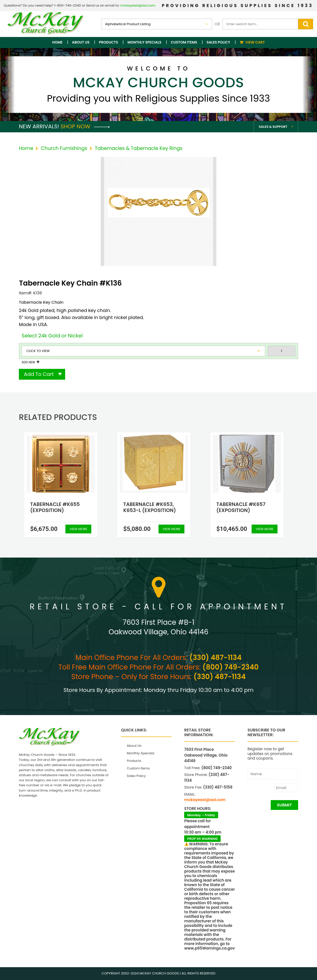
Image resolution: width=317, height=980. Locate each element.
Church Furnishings (64, 148)
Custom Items (184, 42)
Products (108, 42)
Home (57, 42)
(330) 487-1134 (215, 658)
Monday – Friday (201, 815)
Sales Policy (218, 42)
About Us (81, 42)
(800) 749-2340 (231, 667)
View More (78, 529)
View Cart (255, 42)
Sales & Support (273, 127)
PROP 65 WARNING (202, 839)
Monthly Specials (145, 42)
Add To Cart (39, 374)
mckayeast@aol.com (138, 5)
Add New (28, 362)
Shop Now (85, 126)
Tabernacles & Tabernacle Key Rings (139, 148)
